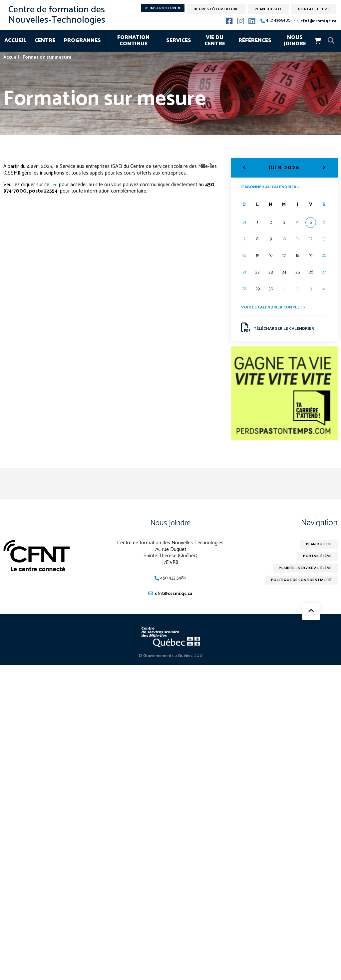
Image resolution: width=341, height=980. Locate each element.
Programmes (82, 40)
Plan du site (268, 9)
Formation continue (133, 41)
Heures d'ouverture (216, 9)
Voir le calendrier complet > (276, 308)
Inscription (163, 8)
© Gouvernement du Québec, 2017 (171, 660)
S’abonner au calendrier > (273, 187)
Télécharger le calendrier (282, 330)
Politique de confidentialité (297, 587)
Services (179, 40)
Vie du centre (215, 41)
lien (54, 185)
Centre (45, 40)
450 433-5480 (278, 21)
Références (255, 40)
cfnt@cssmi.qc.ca (318, 21)
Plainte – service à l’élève (301, 574)
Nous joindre (295, 41)
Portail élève (314, 9)
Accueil (15, 40)
